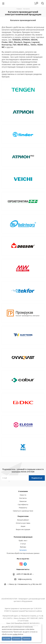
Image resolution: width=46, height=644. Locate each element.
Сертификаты (23, 505)
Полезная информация (23, 537)
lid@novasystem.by (25, 579)
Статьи (23, 544)
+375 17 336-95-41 (24, 574)
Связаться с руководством (23, 511)
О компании (23, 491)
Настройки (7, 639)
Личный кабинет (23, 520)
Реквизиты (23, 508)
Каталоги (23, 550)
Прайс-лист (23, 541)
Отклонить (17, 639)
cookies (15, 634)
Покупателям (23, 516)
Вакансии (23, 501)
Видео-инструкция (23, 529)
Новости (23, 495)
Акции (23, 526)
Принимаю (27, 639)
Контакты (23, 498)
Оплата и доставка (23, 523)
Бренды (23, 547)
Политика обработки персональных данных (23, 553)
